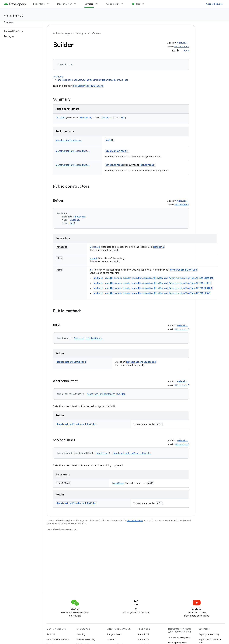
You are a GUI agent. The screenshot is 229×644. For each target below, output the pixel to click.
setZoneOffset (114, 165)
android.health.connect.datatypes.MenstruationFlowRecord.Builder (93, 80)
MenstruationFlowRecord (88, 86)
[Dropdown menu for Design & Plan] (76, 4)
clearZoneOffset (116, 151)
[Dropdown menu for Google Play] (124, 4)
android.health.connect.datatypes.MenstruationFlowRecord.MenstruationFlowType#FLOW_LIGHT (152, 283)
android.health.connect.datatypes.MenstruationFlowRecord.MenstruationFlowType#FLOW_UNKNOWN (154, 278)
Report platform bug (209, 634)
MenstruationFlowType (183, 270)
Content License (135, 520)
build (109, 140)
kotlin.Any (58, 77)
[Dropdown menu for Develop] (98, 4)
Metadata (159, 247)
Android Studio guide (179, 637)
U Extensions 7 (182, 47)
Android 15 (143, 634)
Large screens (114, 634)
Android (51, 634)
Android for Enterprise (58, 639)
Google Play (113, 4)
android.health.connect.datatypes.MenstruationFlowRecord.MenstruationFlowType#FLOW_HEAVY (152, 293)
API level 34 (182, 43)
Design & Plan (65, 4)
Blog (138, 4)
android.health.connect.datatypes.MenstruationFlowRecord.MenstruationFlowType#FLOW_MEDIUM (153, 288)
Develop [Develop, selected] (89, 4)
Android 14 (143, 639)
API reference (13, 16)
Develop (80, 33)
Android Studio (214, 4)
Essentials (39, 4)
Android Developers (62, 33)
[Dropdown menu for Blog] (145, 4)
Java (186, 51)
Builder (61, 117)
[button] (21, 36)
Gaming (81, 634)
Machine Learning (86, 639)
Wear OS (112, 639)
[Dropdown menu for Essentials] (49, 4)
